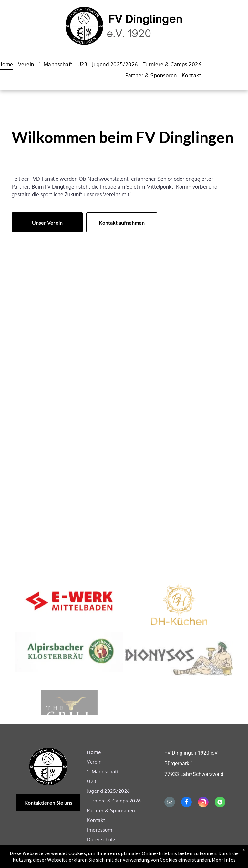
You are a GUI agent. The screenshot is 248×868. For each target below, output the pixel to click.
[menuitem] (24, 64)
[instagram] (203, 803)
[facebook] (186, 803)
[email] (170, 803)
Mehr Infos (224, 864)
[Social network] (220, 803)
